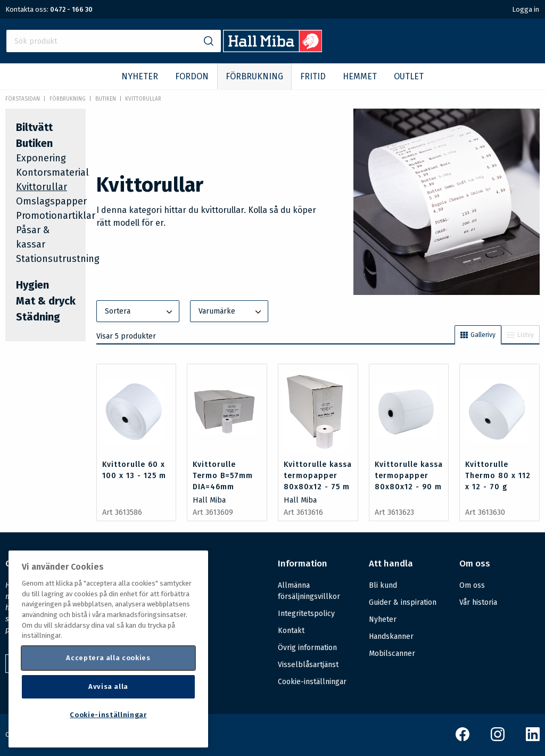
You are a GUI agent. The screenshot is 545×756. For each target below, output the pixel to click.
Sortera (140, 312)
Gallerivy (478, 335)
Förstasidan (23, 99)
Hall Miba (209, 500)
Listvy (521, 335)
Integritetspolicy (306, 614)
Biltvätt (34, 127)
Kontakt (291, 631)
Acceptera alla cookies (108, 658)
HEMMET (360, 76)
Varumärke (231, 312)
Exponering (41, 158)
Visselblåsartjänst (308, 665)
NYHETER (140, 76)
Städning (38, 317)
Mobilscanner (392, 654)
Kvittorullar (143, 99)
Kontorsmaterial (52, 172)
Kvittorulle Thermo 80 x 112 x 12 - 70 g (498, 476)
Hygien (32, 285)
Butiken (106, 99)
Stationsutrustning (58, 259)
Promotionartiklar (56, 216)
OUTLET (409, 76)
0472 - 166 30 (71, 9)
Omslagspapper (51, 201)
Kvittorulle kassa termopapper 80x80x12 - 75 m (318, 476)
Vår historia (478, 602)
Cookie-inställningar (312, 682)
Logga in (526, 9)
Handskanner (391, 636)
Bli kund (383, 585)
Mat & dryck (46, 301)
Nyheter (383, 619)
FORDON (192, 76)
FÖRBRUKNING (254, 76)
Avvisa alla (108, 687)
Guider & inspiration (403, 602)
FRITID (313, 76)
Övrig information (307, 648)
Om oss (472, 585)
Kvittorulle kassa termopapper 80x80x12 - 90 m (409, 476)
